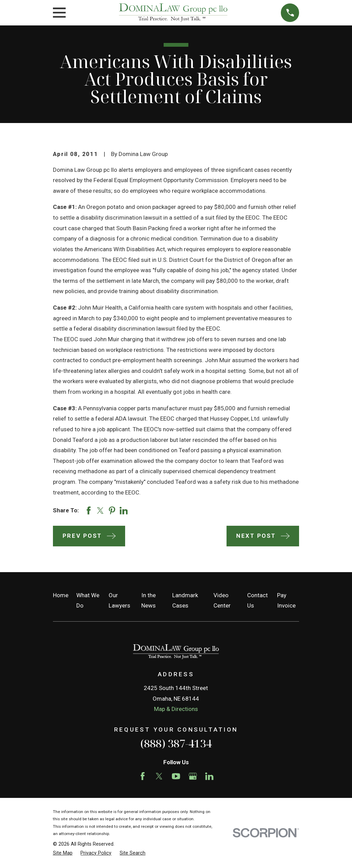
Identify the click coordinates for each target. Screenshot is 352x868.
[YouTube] (176, 776)
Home (61, 595)
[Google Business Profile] (193, 776)
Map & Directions (176, 709)
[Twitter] (159, 776)
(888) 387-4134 (176, 743)
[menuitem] (63, 853)
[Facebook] (143, 776)
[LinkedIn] (209, 776)
